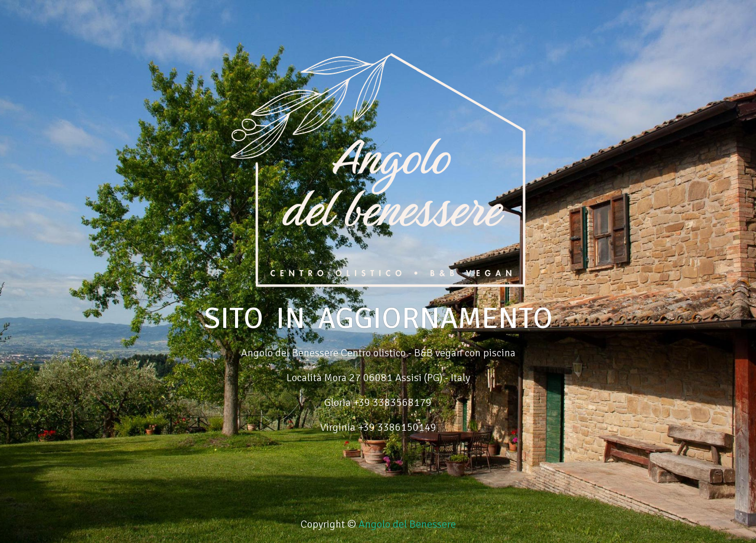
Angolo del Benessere (407, 524)
